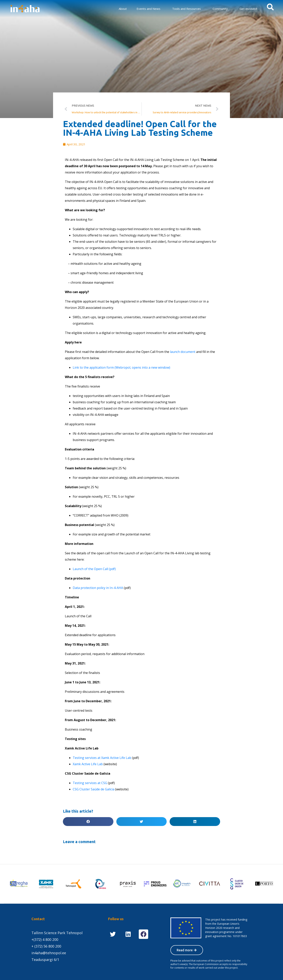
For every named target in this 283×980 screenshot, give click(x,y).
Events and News (148, 9)
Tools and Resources (187, 9)
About (123, 9)
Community (220, 9)
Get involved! (248, 9)
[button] (88, 822)
